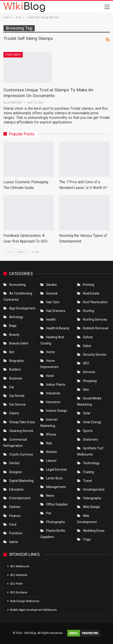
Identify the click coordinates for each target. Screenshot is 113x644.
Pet (49, 513)
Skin (86, 390)
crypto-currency (21, 454)
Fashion (15, 507)
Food (13, 524)
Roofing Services (95, 319)
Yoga (87, 539)
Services (89, 372)
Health (51, 319)
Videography (92, 498)
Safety (88, 337)
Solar (87, 413)
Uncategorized (94, 489)
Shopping (90, 381)
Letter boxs (54, 478)
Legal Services (57, 469)
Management (56, 487)
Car (12, 387)
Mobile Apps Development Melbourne (33, 610)
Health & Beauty (58, 328)
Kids (49, 443)
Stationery (13, 55)
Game (14, 542)
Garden (51, 285)
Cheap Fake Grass (22, 422)
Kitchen (52, 452)
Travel (87, 481)
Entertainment (20, 498)
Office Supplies (57, 504)
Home (51, 352)
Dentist (14, 463)
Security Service (95, 355)
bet (12, 352)
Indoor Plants (56, 385)
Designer (16, 472)
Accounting (17, 285)
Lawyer (51, 461)
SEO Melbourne (20, 566)
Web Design (91, 507)
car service (17, 404)
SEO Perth (16, 584)
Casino (14, 413)
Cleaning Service (21, 431)
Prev (9, 252)
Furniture (16, 533)
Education (16, 489)
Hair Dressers (56, 311)
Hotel (50, 376)
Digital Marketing (21, 481)
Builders (15, 369)
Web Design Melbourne (25, 601)
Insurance (53, 402)
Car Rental (17, 396)
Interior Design (57, 411)
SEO (86, 363)
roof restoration (95, 302)
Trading (88, 472)
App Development (22, 308)
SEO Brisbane (19, 592)
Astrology (16, 317)
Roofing (89, 311)
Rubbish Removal (96, 328)
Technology (91, 463)
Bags (13, 326)
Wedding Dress (94, 531)
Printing (89, 285)
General (52, 293)
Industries (53, 393)
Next (22, 252)
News (50, 496)
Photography (56, 522)
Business (16, 378)
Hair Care (53, 302)
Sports (88, 431)
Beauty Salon (19, 343)
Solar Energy (92, 422)
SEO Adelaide (19, 575)
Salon (87, 346)
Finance (15, 516)
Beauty (14, 335)
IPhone (51, 434)
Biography (17, 361)
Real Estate (91, 293)
